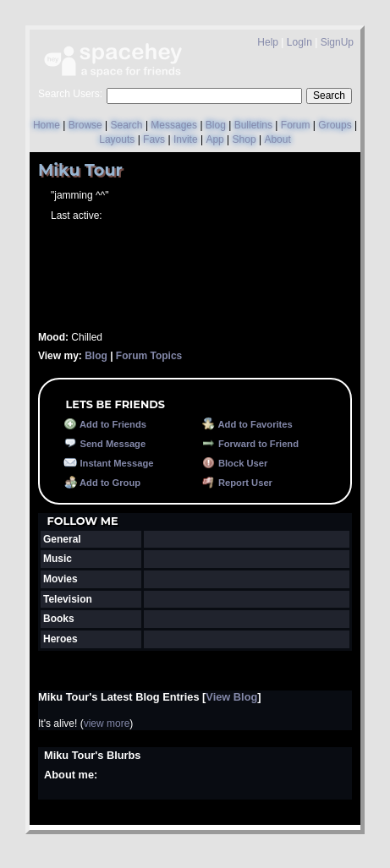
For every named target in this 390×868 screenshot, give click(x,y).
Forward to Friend (250, 444)
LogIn (299, 42)
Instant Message (108, 463)
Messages (174, 125)
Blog (216, 125)
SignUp (337, 42)
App (214, 139)
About (277, 139)
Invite (186, 139)
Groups (335, 125)
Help (268, 42)
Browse (85, 125)
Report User (237, 483)
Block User (235, 463)
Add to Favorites (247, 424)
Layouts (117, 139)
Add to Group (102, 483)
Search (329, 96)
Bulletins (253, 125)
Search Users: (70, 94)
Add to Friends (105, 424)
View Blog (231, 697)
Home (47, 125)
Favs (154, 139)
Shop (244, 139)
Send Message (104, 444)
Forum (296, 125)
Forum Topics (149, 356)
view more (107, 723)
